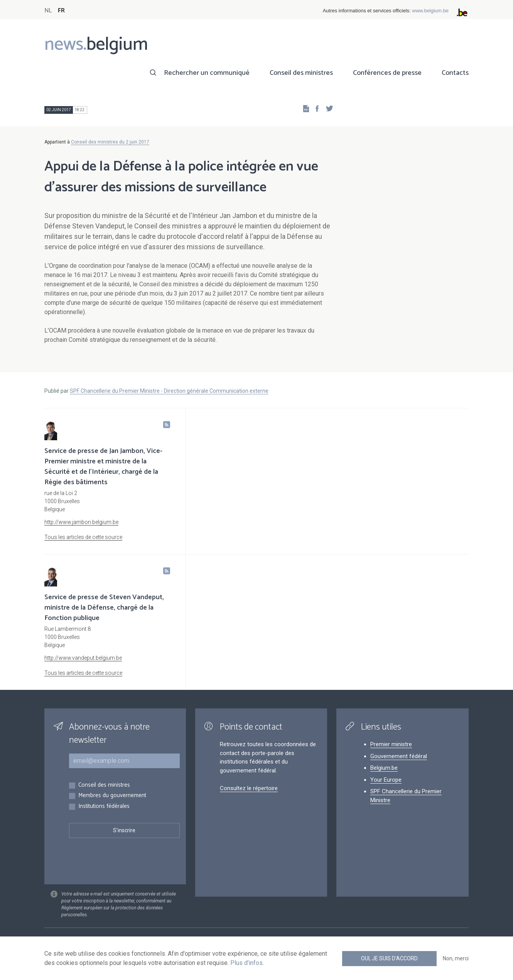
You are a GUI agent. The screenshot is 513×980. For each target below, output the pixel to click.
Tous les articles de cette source (83, 537)
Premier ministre (391, 744)
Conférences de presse (387, 73)
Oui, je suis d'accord (389, 958)
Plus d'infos (246, 963)
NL (48, 11)
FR (61, 11)
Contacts (455, 73)
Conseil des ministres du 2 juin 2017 (110, 142)
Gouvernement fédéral (399, 756)
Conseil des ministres (301, 73)
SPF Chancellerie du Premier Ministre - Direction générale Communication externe (169, 391)
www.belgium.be (430, 11)
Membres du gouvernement (112, 796)
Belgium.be (384, 768)
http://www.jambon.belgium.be (81, 522)
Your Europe (386, 780)
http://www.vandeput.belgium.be (83, 658)
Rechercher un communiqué (207, 73)
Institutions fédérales (104, 807)
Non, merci (456, 958)
